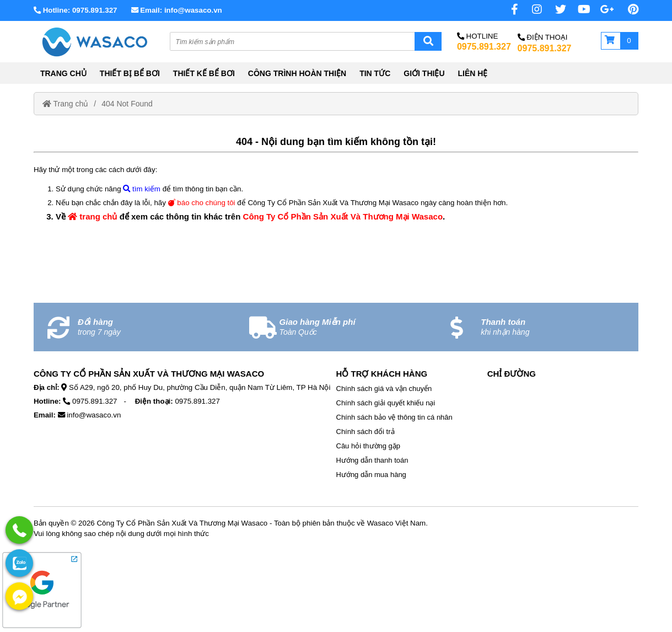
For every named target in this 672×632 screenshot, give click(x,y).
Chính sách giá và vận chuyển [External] (384, 389)
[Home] (94, 42)
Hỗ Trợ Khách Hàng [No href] (382, 374)
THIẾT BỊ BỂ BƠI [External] (130, 73)
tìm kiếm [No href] (142, 189)
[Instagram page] (531, 10)
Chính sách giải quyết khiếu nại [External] (386, 403)
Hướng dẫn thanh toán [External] (372, 460)
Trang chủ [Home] (65, 104)
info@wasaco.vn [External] (94, 415)
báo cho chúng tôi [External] (202, 203)
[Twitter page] (555, 10)
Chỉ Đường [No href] (512, 374)
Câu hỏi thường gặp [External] (369, 446)
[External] (42, 628)
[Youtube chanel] (579, 10)
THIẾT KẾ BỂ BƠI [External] (204, 73)
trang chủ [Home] (92, 216)
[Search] (428, 41)
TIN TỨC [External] (375, 73)
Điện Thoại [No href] (543, 37)
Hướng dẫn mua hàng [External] (371, 475)
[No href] (603, 10)
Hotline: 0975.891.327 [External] (76, 10)
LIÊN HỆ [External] (473, 73)
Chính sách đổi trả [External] (365, 432)
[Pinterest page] (627, 10)
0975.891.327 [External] (484, 47)
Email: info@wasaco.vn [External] (177, 10)
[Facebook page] (507, 10)
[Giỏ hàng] (620, 41)
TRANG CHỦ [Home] (63, 73)
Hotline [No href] (477, 36)
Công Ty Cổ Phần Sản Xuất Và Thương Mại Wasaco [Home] (343, 216)
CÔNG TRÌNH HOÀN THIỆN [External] (297, 73)
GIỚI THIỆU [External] (424, 73)
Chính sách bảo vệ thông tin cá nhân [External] (394, 417)
